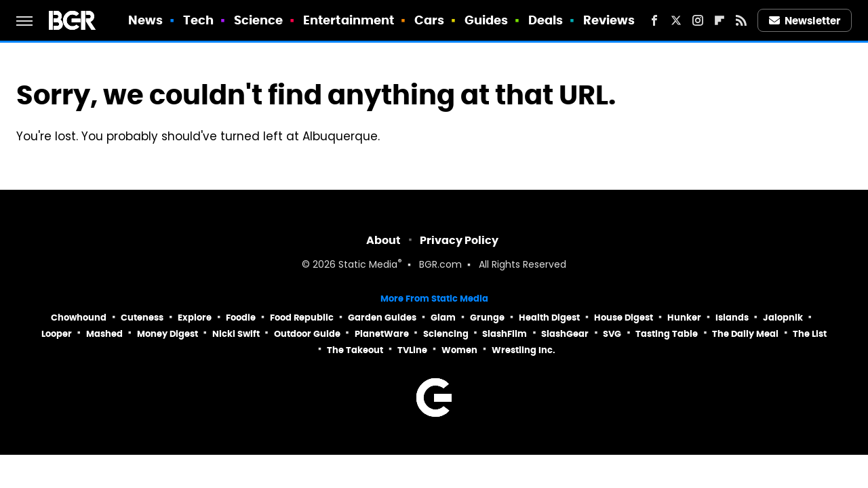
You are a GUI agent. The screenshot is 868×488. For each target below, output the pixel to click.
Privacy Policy (459, 240)
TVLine (412, 350)
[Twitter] (676, 20)
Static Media (368, 265)
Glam (443, 318)
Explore (195, 318)
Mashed (104, 334)
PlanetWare (382, 334)
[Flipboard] (719, 20)
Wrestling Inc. (524, 350)
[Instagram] (698, 20)
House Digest (624, 318)
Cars (429, 20)
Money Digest (167, 334)
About (383, 240)
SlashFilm (505, 334)
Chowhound (79, 318)
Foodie (241, 318)
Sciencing (446, 334)
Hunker (684, 318)
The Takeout (355, 350)
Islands (732, 318)
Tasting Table (667, 334)
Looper (57, 334)
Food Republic (302, 318)
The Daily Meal (745, 334)
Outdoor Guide (307, 334)
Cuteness (142, 318)
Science (259, 20)
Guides (487, 20)
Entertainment (349, 20)
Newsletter (805, 21)
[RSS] (741, 20)
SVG (612, 334)
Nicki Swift (236, 334)
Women (459, 350)
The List (810, 334)
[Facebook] (654, 20)
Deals (546, 20)
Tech (198, 20)
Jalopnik (783, 318)
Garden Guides (382, 318)
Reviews (609, 20)
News (145, 20)
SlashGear (565, 334)
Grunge (487, 318)
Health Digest (549, 318)
